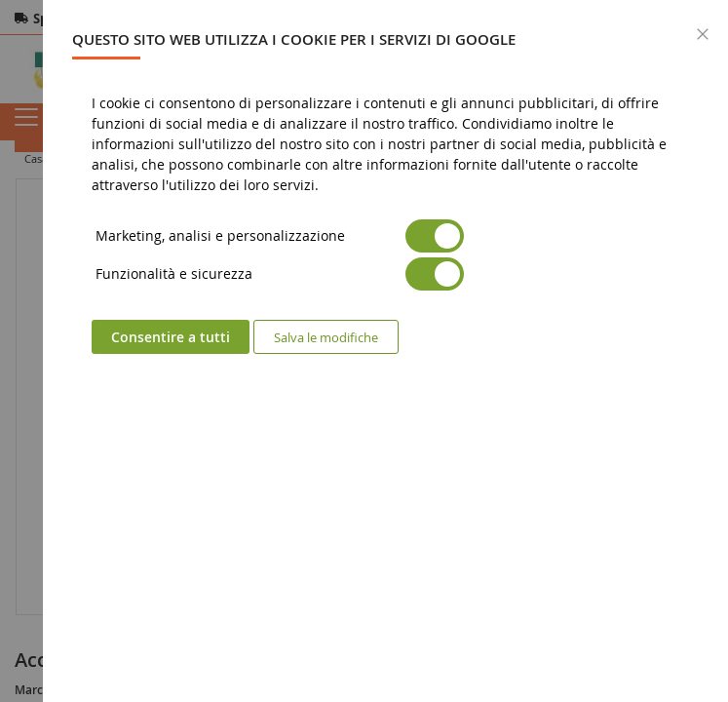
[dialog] (385, 351)
